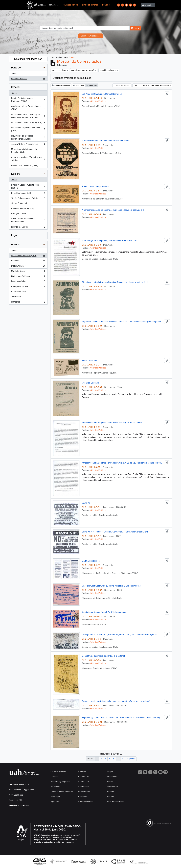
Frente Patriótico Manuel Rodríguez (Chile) (28, 100)
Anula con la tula (89, 360)
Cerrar (72, 57)
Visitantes (83, 797)
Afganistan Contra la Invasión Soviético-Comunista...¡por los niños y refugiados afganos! (121, 322)
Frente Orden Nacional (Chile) (28, 166)
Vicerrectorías (112, 787)
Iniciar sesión (147, 5)
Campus (110, 772)
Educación (55, 787)
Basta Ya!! (86, 503)
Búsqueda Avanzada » (90, 36)
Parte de (16, 68)
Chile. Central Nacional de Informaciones (28, 220)
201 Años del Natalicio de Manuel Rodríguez (102, 94)
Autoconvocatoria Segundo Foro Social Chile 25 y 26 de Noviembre (112, 423)
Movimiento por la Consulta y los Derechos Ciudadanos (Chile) (28, 116)
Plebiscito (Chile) (28, 292)
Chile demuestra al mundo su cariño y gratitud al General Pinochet (112, 586)
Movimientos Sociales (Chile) (28, 256)
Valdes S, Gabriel (28, 204)
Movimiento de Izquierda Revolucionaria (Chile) (28, 137)
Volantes (28, 261)
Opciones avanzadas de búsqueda (72, 78)
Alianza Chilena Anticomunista (28, 145)
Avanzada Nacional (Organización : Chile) (28, 159)
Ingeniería (55, 802)
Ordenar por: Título (121, 85)
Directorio (110, 792)
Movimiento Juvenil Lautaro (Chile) (28, 123)
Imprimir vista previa (61, 85)
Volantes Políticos (28, 79)
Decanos (110, 797)
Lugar (14, 235)
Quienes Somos (71, 5)
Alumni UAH (84, 782)
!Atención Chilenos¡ (91, 383)
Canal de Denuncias (115, 802)
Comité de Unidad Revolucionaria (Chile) (28, 108)
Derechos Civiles (28, 282)
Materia (15, 244)
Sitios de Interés (90, 5)
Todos (14, 74)
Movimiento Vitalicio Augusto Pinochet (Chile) (28, 151)
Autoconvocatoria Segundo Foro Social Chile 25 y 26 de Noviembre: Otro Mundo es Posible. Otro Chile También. (123, 463)
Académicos (84, 787)
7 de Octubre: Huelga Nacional (96, 186)
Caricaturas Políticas (28, 277)
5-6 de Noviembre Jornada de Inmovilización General (106, 141)
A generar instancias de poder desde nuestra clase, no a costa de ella (113, 210)
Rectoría (110, 782)
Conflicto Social (28, 272)
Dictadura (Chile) (28, 266)
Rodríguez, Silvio (28, 214)
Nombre (16, 174)
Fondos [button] (106, 5)
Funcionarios (84, 792)
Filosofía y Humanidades (62, 792)
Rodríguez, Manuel (28, 227)
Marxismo (28, 302)
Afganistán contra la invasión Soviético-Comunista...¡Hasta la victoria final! (115, 282)
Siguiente (131, 759)
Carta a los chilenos (91, 561)
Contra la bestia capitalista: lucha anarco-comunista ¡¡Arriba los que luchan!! (116, 701)
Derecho (54, 777)
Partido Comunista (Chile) (28, 209)
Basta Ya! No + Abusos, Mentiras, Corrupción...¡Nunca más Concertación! (115, 532)
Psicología (55, 797)
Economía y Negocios (60, 782)
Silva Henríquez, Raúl (28, 194)
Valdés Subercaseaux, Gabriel (28, 199)
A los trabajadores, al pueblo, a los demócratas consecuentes (109, 241)
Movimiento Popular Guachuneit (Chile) (28, 129)
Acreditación (111, 777)
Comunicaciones (86, 802)
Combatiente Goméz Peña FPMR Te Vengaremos (104, 612)
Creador (16, 87)
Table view (92, 85)
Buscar (135, 28)
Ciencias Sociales (58, 772)
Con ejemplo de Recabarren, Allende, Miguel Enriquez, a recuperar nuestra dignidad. (120, 635)
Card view (79, 85)
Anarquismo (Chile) (28, 287)
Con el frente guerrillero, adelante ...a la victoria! (103, 656)
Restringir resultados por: (28, 59)
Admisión (82, 772)
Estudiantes (83, 777)
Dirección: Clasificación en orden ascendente (151, 85)
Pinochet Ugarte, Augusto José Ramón (28, 186)
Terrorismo (28, 297)
